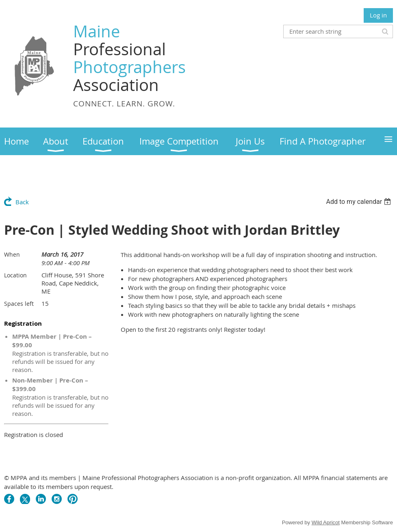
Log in (378, 15)
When (12, 254)
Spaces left (19, 304)
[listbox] (359, 202)
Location (15, 275)
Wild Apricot (326, 522)
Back (22, 202)
